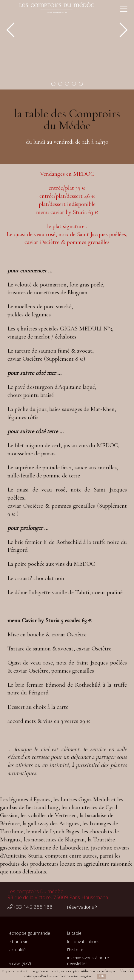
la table (74, 933)
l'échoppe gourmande (29, 933)
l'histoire (75, 950)
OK (102, 976)
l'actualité (17, 950)
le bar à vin (18, 942)
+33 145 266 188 (30, 907)
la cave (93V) (19, 963)
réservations (82, 907)
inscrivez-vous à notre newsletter (88, 961)
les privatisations (83, 942)
